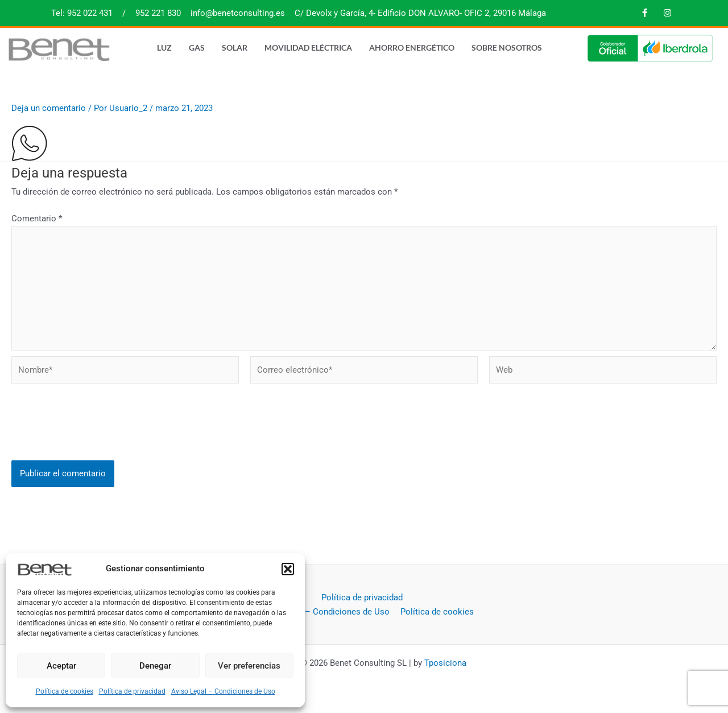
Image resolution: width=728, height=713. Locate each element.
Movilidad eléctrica (308, 48)
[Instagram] (667, 13)
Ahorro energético (412, 48)
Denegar (155, 666)
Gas (197, 48)
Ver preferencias (249, 666)
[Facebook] (644, 13)
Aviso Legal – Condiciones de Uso (223, 691)
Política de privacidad (132, 691)
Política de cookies (65, 691)
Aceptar (61, 666)
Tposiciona (445, 663)
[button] (288, 569)
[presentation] (98, 435)
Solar (235, 48)
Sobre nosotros (507, 48)
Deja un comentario (49, 108)
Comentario (37, 219)
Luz (164, 48)
